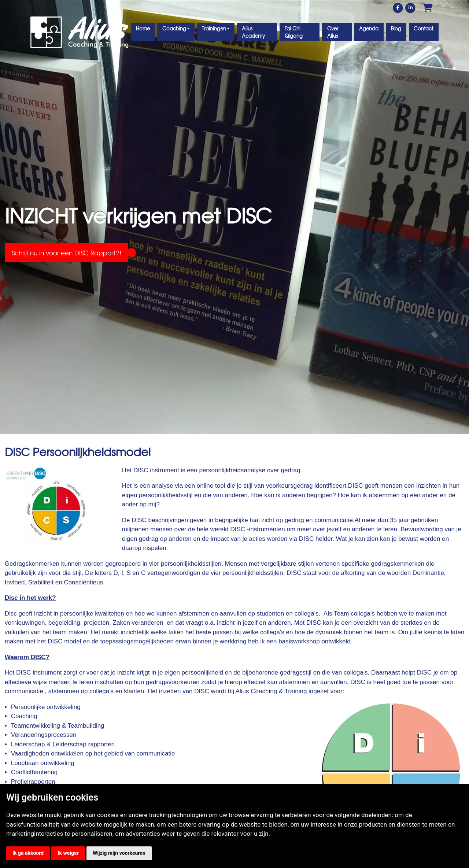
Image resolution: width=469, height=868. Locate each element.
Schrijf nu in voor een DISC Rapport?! (67, 253)
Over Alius (333, 32)
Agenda (369, 28)
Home (143, 28)
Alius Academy (253, 32)
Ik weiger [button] (68, 853)
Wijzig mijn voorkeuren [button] (119, 853)
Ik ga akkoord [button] (28, 853)
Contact (423, 28)
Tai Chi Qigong (294, 32)
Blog (396, 28)
